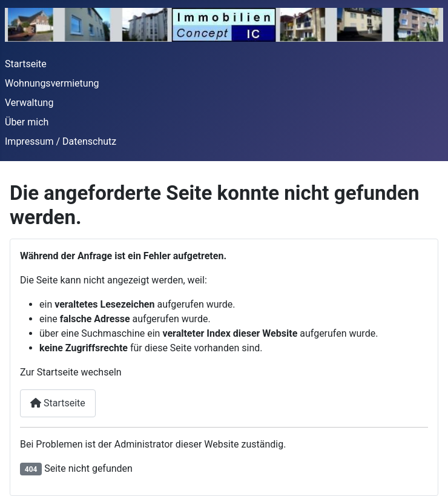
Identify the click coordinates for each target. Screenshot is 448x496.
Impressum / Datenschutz (61, 141)
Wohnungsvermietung (52, 83)
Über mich (27, 122)
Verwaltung (29, 103)
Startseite (26, 64)
